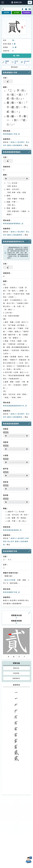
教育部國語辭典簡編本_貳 (13, 224)
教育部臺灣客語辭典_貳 (12, 530)
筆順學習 (17, 685)
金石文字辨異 (10, 580)
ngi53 (6, 459)
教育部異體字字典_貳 (12, 592)
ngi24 (6, 472)
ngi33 (6, 446)
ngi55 (6, 432)
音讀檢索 (27, 13)
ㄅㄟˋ (14, 40)
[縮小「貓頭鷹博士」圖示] (31, 858)
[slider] (17, 179)
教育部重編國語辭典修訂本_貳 (15, 406)
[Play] (6, 179)
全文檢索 (16, 13)
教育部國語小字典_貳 (12, 134)
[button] (23, 9)
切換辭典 (14, 67)
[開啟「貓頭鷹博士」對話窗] (29, 860)
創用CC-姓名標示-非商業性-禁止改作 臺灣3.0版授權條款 (16, 542)
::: (1, 5)
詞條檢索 (6, 13)
